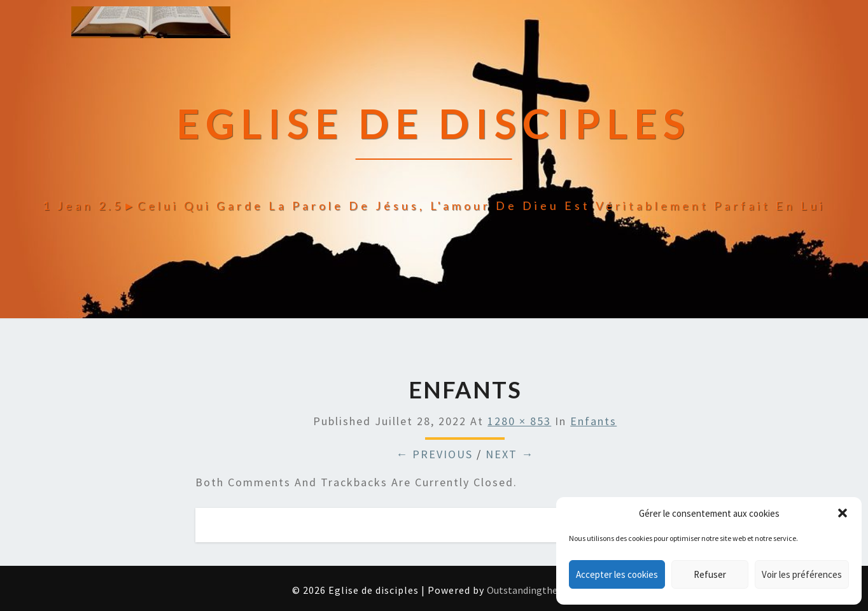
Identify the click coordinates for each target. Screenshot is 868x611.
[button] (843, 513)
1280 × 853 (519, 421)
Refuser (710, 574)
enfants (593, 421)
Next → (510, 454)
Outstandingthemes (531, 590)
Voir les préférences (802, 574)
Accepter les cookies (617, 574)
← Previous (434, 454)
